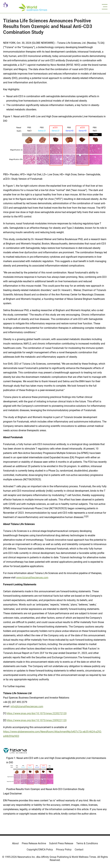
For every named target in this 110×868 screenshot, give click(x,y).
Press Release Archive (34, 843)
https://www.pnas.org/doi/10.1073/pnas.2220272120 (36, 713)
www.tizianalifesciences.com (32, 578)
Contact (79, 850)
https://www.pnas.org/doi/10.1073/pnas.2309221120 (36, 720)
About (15, 843)
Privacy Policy (64, 850)
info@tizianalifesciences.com (27, 706)
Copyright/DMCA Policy (40, 850)
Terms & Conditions (87, 843)
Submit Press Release (61, 843)
